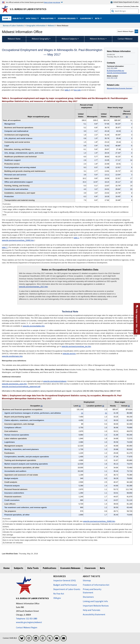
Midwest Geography (40, 39)
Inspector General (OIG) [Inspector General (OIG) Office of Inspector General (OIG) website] (65, 580)
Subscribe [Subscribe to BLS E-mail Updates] (135, 6)
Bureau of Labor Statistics (13, 25)
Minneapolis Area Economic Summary (120, 88)
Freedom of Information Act (96, 585)
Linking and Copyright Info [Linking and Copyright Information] (95, 601)
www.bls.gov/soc (69, 354)
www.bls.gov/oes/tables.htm (34, 326)
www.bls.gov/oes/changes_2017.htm (33, 287)
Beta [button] (97, 18)
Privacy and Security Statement (92, 591)
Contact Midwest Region (27, 627)
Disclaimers (88, 597)
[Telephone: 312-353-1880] (33, 619)
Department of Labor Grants (67, 589)
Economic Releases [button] (67, 18)
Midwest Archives (97, 39)
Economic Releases (70, 568)
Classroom (90, 568)
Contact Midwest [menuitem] (125, 39)
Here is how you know (52, 2)
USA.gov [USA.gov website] (57, 598)
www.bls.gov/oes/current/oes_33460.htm (18, 240)
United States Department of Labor (124, 2)
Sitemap (87, 580)
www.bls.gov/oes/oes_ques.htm (14, 384)
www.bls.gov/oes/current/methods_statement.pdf (21, 387)
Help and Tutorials (92, 610)
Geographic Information (36, 25)
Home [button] (6, 18)
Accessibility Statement (94, 614)
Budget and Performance (65, 585)
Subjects (18, 568)
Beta (102, 568)
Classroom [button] (86, 18)
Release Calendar (123, 6)
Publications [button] (47, 18)
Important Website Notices (96, 606)
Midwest (51, 25)
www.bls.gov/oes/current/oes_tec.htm (76, 346)
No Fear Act (59, 594)
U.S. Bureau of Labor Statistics (28, 9)
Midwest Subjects (69, 39)
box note (77, 90)
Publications (49, 568)
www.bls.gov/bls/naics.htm (12, 356)
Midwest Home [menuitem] (14, 39)
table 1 (76, 238)
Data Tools (33, 568)
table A (67, 90)
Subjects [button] (17, 18)
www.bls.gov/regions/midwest (117, 73)
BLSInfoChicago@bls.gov (115, 71)
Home (6, 568)
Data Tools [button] (31, 18)
